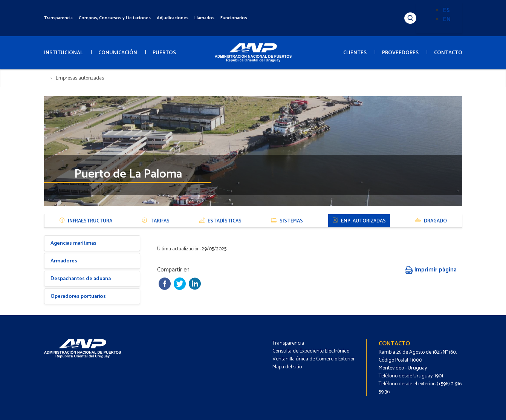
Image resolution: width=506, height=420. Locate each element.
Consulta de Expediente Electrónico (311, 351)
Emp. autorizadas (359, 221)
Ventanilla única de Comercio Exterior (314, 359)
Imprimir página (431, 270)
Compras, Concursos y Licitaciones (115, 18)
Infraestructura (86, 221)
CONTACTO (448, 53)
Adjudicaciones (173, 18)
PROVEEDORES (400, 53)
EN (447, 19)
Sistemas (287, 221)
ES (446, 10)
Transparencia (58, 18)
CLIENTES (355, 53)
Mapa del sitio (287, 367)
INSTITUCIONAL (63, 53)
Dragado (431, 221)
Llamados (204, 18)
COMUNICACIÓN (118, 53)
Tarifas (156, 221)
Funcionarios (234, 18)
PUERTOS (164, 53)
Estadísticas (220, 221)
